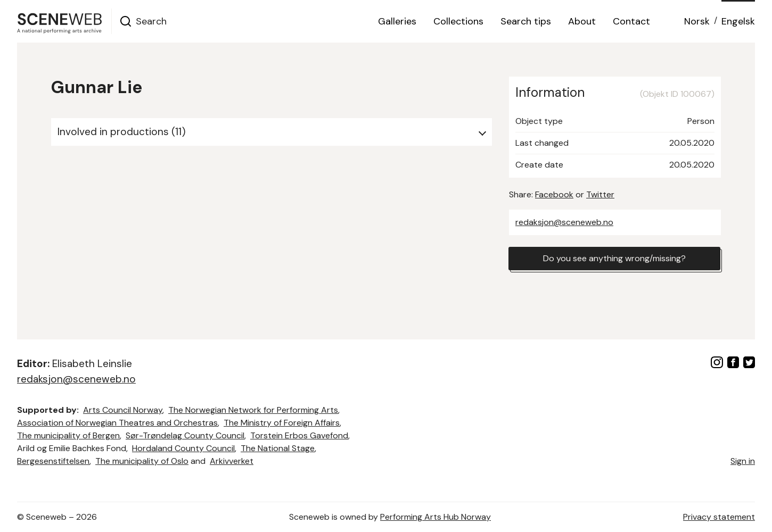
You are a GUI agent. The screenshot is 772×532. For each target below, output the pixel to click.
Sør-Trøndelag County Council (185, 435)
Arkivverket (232, 461)
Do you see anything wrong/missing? (614, 258)
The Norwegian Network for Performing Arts (253, 410)
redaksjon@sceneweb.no (564, 222)
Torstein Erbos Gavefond (299, 435)
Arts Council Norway (123, 410)
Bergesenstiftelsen (53, 461)
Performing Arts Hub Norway (436, 517)
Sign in (743, 461)
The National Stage (278, 448)
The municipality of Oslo (142, 461)
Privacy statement (719, 517)
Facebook (554, 194)
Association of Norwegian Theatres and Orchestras (117, 423)
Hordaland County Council (183, 448)
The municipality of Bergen (68, 435)
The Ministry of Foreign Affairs (282, 423)
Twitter (600, 194)
